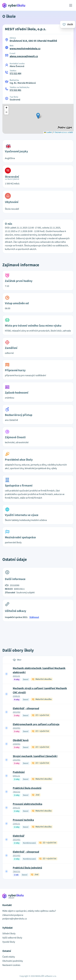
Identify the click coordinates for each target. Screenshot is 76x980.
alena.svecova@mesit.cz (24, 56)
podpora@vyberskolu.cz (15, 919)
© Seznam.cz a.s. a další (63, 132)
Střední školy (9, 934)
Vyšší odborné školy (12, 938)
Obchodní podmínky (13, 961)
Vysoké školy (9, 942)
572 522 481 (15, 90)
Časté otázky (9, 957)
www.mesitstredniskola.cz (25, 49)
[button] (38, 116)
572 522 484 (15, 73)
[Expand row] (7, 674)
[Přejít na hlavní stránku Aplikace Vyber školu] (14, 5)
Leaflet (48, 132)
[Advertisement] (38, 631)
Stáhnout (34, 617)
